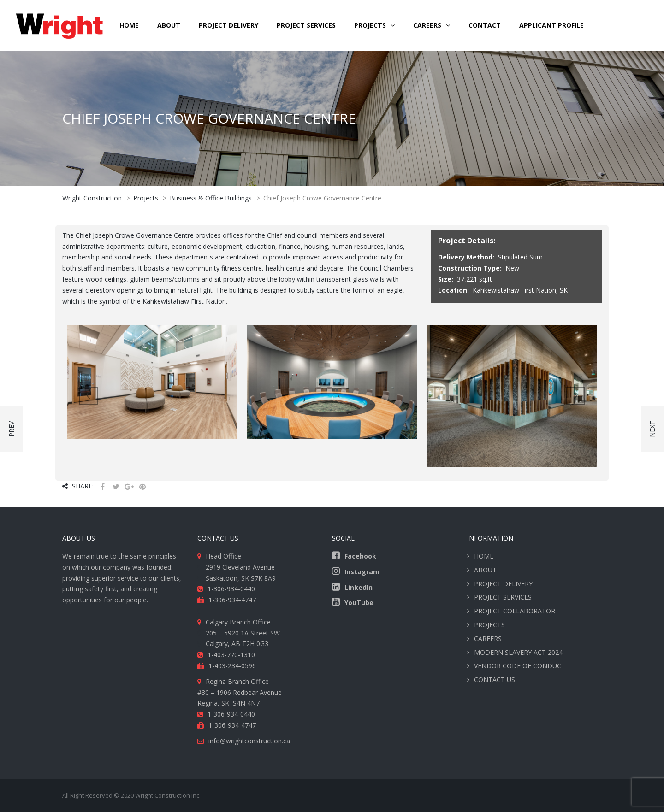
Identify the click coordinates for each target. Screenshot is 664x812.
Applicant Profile (551, 25)
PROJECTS (489, 625)
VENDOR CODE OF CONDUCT (520, 666)
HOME (129, 25)
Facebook (360, 556)
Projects (370, 25)
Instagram (362, 572)
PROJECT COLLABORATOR (515, 611)
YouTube (359, 603)
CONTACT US (495, 680)
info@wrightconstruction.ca (249, 741)
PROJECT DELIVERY (228, 25)
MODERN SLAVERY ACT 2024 (518, 652)
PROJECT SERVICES (306, 25)
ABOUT (169, 25)
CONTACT (485, 25)
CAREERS (427, 25)
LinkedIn (359, 587)
